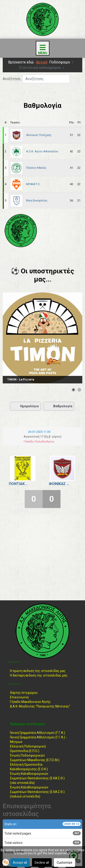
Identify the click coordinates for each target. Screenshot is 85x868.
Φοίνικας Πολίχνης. (39, 135)
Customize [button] (64, 863)
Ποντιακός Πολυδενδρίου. (19, 484)
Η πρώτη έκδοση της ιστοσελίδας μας (38, 671)
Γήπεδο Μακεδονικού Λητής (30, 702)
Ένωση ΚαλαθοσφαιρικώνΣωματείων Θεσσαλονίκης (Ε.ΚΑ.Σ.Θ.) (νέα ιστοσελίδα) (37, 778)
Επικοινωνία (19, 697)
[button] (6, 862)
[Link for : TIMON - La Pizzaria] (42, 338)
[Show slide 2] (79, 390)
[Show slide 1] (73, 390)
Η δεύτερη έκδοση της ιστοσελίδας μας (39, 675)
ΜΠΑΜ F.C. (33, 184)
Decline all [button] (42, 863)
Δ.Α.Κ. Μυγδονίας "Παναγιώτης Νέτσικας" (40, 706)
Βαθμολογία (59, 406)
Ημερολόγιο (25, 406)
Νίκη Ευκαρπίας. (37, 200)
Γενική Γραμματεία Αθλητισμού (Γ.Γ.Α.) (38, 733)
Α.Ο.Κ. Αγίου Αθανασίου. (42, 151)
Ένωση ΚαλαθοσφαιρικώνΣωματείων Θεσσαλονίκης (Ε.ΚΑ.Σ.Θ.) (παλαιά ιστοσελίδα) (37, 792)
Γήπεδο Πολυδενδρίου (39, 442)
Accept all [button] (20, 863)
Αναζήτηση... (13, 79)
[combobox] (46, 79)
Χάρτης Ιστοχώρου (24, 693)
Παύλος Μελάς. (36, 168)
